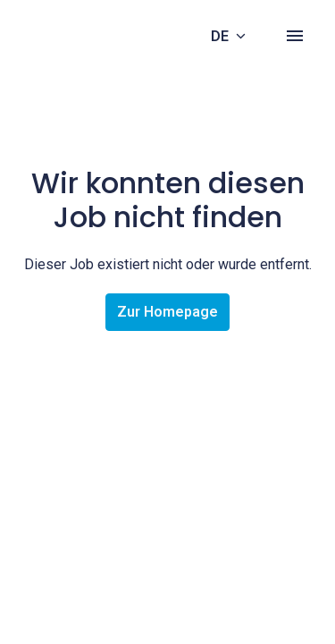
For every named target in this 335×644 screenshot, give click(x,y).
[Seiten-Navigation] (295, 36)
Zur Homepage (167, 312)
